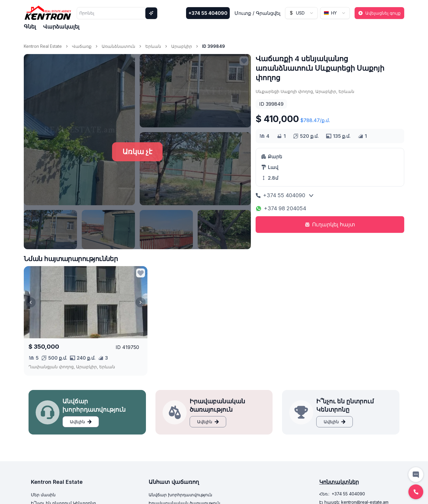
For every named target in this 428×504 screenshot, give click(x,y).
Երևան (153, 46)
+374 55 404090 (208, 13)
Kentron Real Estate (43, 46)
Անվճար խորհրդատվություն (180, 495)
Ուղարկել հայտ (330, 224)
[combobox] (301, 13)
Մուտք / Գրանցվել (257, 13)
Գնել (30, 27)
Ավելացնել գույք (379, 13)
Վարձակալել (61, 27)
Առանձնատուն (118, 46)
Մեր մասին (43, 495)
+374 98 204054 (281, 208)
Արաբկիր (182, 46)
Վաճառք (82, 46)
